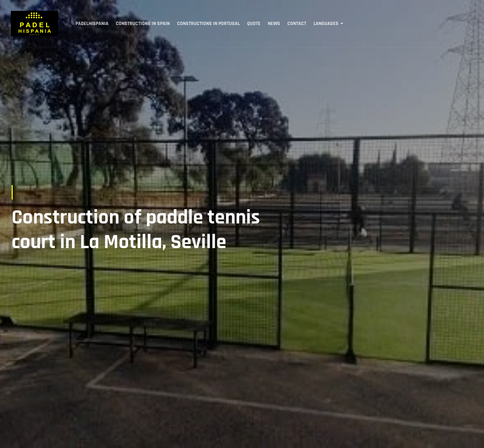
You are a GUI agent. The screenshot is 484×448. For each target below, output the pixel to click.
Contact (297, 24)
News (274, 24)
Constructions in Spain (143, 24)
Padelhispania (92, 24)
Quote (254, 24)
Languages (326, 24)
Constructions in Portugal (208, 24)
